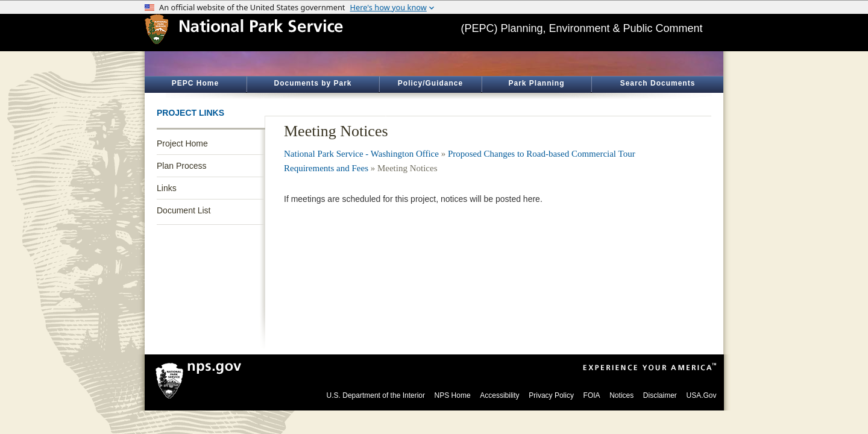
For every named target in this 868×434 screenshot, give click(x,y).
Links (167, 188)
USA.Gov (701, 395)
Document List (184, 210)
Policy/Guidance (430, 83)
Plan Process (181, 166)
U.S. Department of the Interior (376, 395)
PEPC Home (195, 83)
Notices (621, 395)
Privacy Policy (551, 395)
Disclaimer (660, 395)
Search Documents (658, 83)
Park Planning (536, 83)
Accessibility (499, 395)
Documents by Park (313, 83)
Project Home (182, 143)
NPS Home (453, 395)
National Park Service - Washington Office (361, 154)
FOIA (592, 395)
